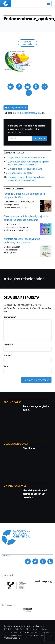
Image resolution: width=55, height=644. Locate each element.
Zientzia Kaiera (12, 402)
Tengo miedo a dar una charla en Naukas (26, 158)
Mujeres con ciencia (16, 444)
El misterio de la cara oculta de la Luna (25, 169)
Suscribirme (40, 138)
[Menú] (49, 4)
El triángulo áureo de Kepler (20, 173)
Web (6, 366)
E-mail (7, 355)
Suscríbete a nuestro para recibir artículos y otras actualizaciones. (27, 129)
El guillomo (29, 448)
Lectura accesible (27, 43)
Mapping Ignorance (15, 486)
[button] (11, 87)
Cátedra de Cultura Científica (26, 626)
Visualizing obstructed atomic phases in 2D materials (35, 494)
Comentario (10, 317)
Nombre (8, 345)
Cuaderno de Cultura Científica (25, 633)
